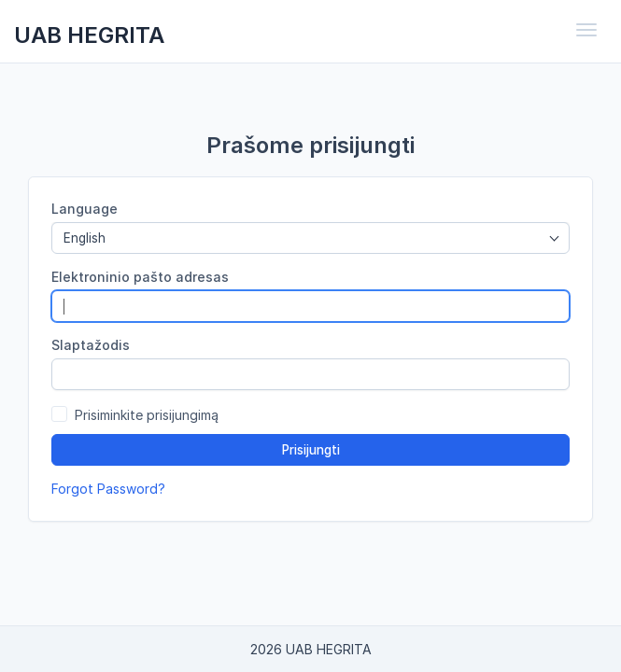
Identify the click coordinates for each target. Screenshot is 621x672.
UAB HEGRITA (89, 35)
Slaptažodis (91, 345)
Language (85, 209)
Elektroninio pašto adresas (140, 277)
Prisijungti (311, 450)
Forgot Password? (108, 489)
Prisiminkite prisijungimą (147, 415)
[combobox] (310, 238)
